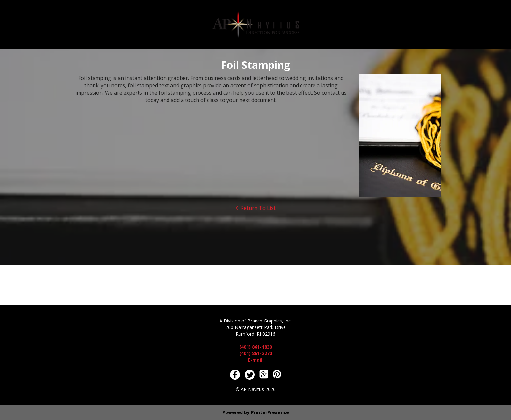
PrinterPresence (270, 412)
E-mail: (256, 360)
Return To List (258, 208)
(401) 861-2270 (256, 353)
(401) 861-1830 (256, 347)
